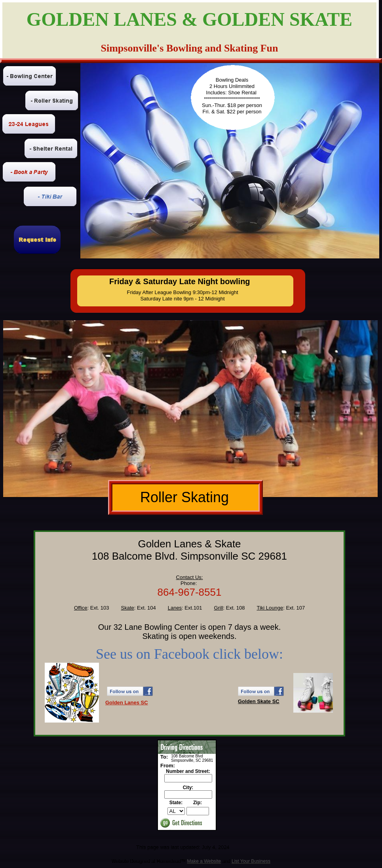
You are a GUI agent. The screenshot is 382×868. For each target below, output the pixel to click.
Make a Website (204, 861)
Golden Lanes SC (127, 703)
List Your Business (251, 861)
